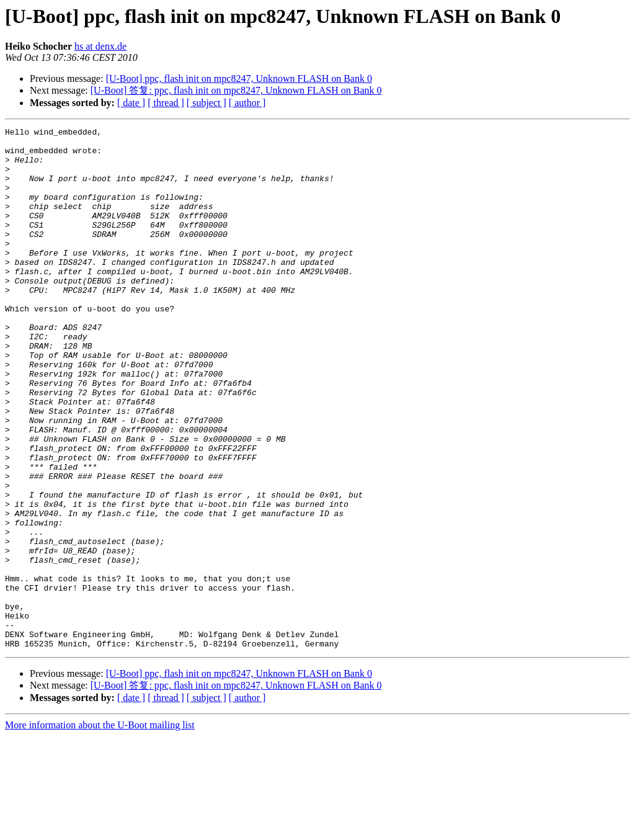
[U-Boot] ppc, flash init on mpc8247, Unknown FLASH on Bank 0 (239, 78)
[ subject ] (206, 103)
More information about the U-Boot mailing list (100, 829)
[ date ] (131, 103)
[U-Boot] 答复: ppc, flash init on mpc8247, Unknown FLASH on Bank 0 (236, 90)
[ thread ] (166, 103)
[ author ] (247, 103)
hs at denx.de (100, 46)
